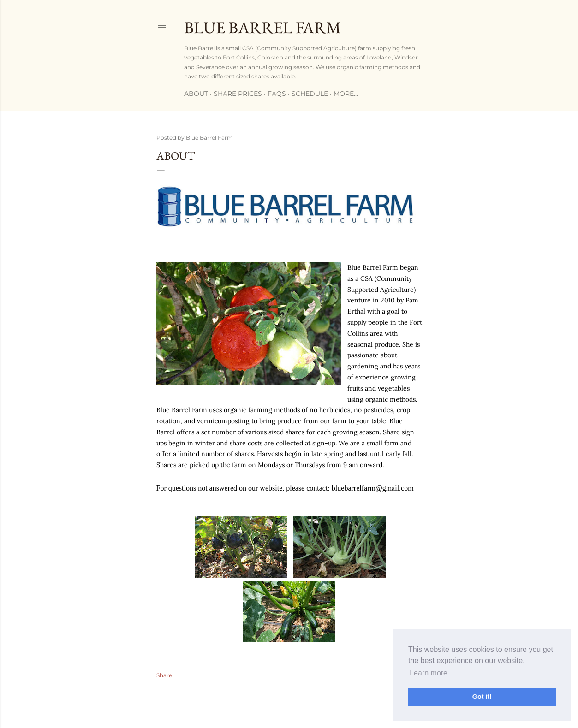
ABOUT (196, 94)
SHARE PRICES (238, 94)
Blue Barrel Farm (262, 27)
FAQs (277, 94)
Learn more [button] (429, 673)
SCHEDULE (310, 94)
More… (346, 94)
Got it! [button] (482, 697)
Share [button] (164, 675)
